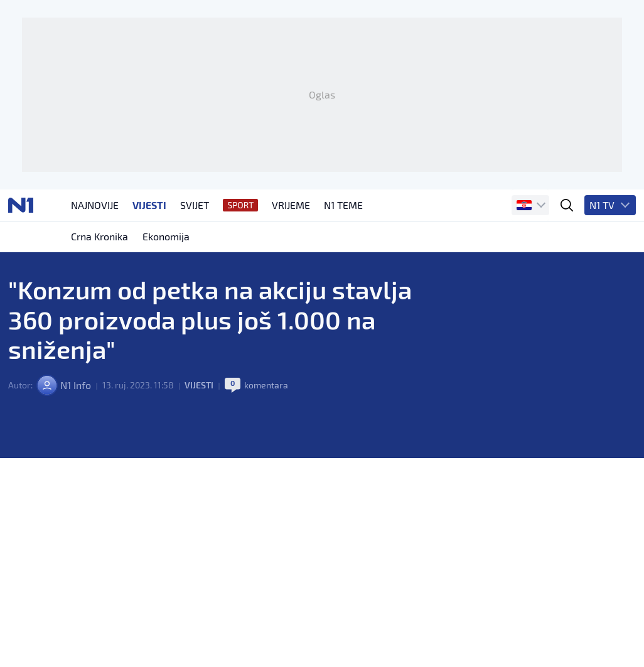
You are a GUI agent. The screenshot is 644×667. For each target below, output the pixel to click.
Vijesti (199, 388)
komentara (266, 388)
